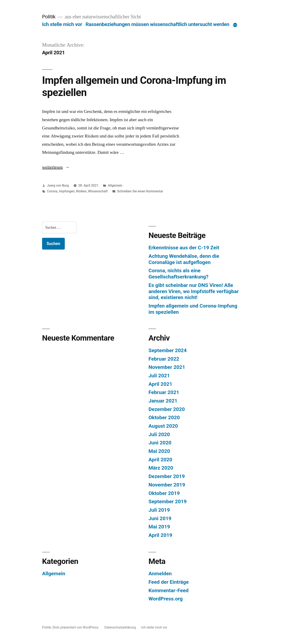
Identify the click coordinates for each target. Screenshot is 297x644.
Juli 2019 (159, 510)
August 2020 (163, 426)
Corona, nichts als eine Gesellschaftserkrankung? (179, 274)
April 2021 (160, 384)
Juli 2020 (159, 434)
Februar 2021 (164, 392)
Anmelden (160, 574)
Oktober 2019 (164, 493)
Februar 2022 (164, 359)
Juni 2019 (160, 518)
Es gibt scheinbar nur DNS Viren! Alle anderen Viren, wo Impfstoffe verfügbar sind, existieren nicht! (194, 291)
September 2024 (168, 350)
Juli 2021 (159, 376)
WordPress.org (166, 599)
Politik (49, 17)
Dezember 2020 (167, 409)
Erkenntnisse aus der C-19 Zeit (184, 248)
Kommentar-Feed (169, 590)
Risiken (81, 191)
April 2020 (160, 460)
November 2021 (167, 367)
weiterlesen (52, 167)
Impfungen (67, 191)
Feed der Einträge (169, 582)
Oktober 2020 (164, 417)
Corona (52, 191)
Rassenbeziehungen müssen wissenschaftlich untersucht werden (157, 24)
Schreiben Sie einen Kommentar (140, 191)
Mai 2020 (159, 451)
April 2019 (160, 535)
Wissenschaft (98, 191)
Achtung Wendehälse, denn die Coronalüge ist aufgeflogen (184, 259)
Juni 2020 (160, 443)
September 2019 (168, 501)
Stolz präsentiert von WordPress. (76, 627)
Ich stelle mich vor (62, 24)
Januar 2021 (163, 401)
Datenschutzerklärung (120, 627)
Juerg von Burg (58, 185)
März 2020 (161, 468)
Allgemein (115, 185)
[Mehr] (235, 25)
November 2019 (167, 485)
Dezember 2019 (167, 476)
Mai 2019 (159, 527)
